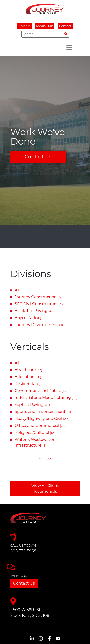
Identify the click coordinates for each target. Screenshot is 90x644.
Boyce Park (28, 318)
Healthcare (28, 370)
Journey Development (39, 325)
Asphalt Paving (32, 405)
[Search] (45, 34)
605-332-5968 (23, 551)
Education (28, 377)
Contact (65, 26)
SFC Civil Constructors (39, 304)
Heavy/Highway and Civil (42, 419)
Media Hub (45, 26)
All (17, 290)
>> (49, 459)
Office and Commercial (40, 426)
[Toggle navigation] (69, 48)
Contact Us (38, 157)
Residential (27, 384)
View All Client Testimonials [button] (45, 489)
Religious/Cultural (35, 432)
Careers (25, 26)
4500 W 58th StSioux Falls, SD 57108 (30, 613)
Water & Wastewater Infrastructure (34, 442)
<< (41, 459)
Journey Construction (39, 297)
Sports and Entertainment (43, 412)
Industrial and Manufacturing (46, 398)
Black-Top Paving (34, 311)
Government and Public (41, 391)
